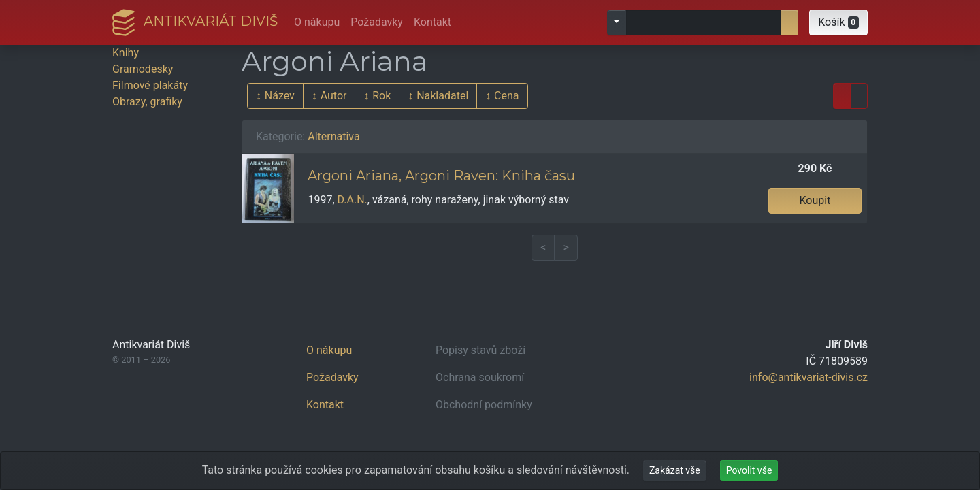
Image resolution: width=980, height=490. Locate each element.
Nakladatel (442, 96)
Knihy (126, 53)
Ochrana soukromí (480, 377)
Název (280, 96)
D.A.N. (353, 200)
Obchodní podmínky (484, 405)
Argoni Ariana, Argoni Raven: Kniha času (441, 176)
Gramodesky (143, 69)
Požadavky (377, 22)
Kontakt (432, 22)
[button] (838, 22)
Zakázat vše (675, 470)
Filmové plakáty (150, 85)
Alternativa (333, 136)
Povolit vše (749, 470)
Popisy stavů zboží (480, 350)
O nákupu (317, 22)
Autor (334, 96)
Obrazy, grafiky (147, 102)
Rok (381, 96)
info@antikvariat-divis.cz (808, 377)
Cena (506, 96)
